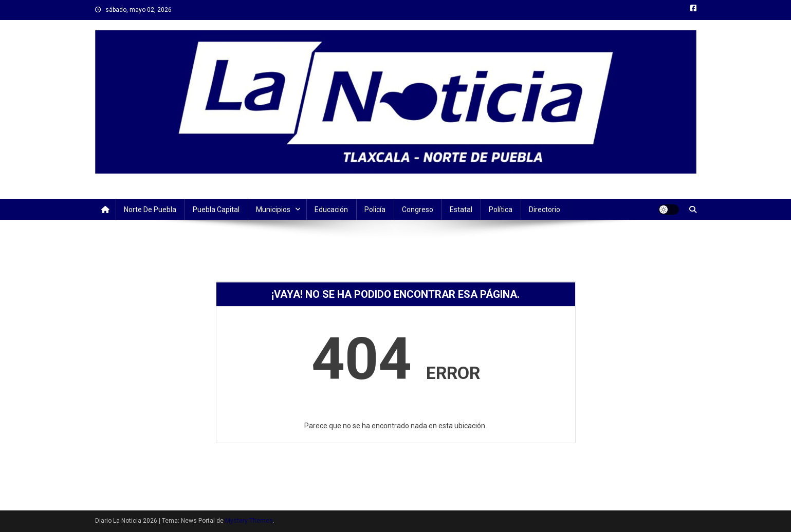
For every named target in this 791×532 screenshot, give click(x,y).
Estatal (461, 210)
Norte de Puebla (150, 210)
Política (501, 210)
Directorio (545, 210)
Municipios (273, 210)
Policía (375, 210)
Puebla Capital (216, 210)
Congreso (418, 210)
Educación (331, 210)
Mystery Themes (249, 521)
